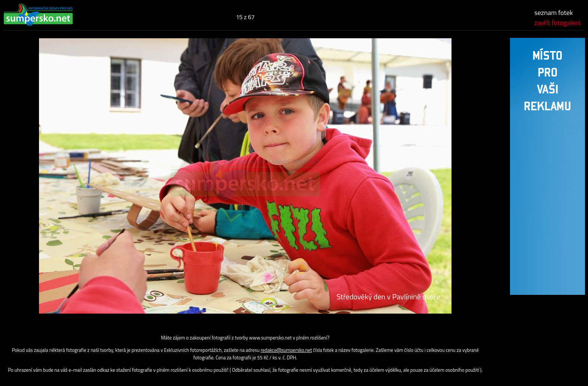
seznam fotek (554, 13)
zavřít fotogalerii (557, 23)
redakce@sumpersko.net (286, 350)
